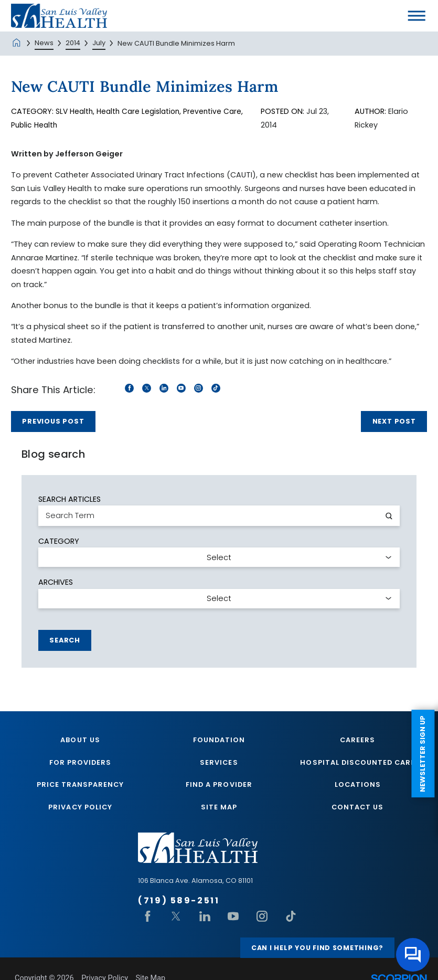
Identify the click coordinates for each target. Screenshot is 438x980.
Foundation (219, 739)
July (99, 43)
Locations (358, 786)
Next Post (394, 421)
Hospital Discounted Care (357, 762)
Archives (56, 582)
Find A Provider (219, 786)
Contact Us (357, 808)
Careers (357, 739)
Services (219, 762)
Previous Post (53, 421)
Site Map (219, 808)
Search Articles (70, 499)
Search (65, 640)
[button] (417, 16)
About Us (80, 739)
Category (59, 540)
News (44, 43)
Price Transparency (81, 786)
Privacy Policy (80, 808)
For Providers (80, 762)
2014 (73, 43)
